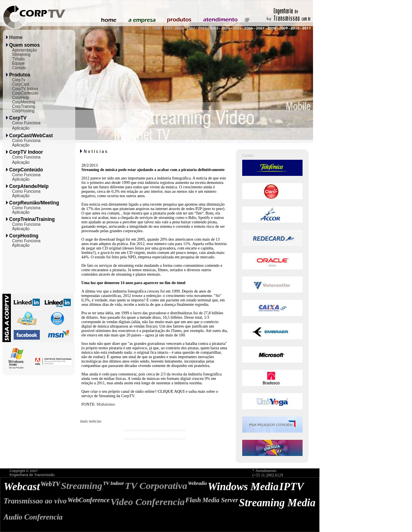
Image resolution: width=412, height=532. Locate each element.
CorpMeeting (24, 102)
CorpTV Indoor (25, 89)
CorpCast (21, 84)
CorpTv (19, 80)
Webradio (197, 483)
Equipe (18, 63)
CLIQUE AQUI (171, 391)
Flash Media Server (212, 500)
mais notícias (91, 421)
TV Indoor (113, 483)
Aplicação (21, 128)
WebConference (89, 500)
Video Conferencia (147, 502)
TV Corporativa (156, 486)
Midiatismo (106, 404)
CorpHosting (23, 111)
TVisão (18, 59)
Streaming (21, 55)
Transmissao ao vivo (35, 501)
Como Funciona (26, 123)
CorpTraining (24, 106)
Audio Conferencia (33, 517)
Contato (19, 68)
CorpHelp (21, 98)
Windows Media (243, 487)
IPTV (291, 487)
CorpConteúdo (25, 93)
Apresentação (25, 50)
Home (16, 37)
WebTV (50, 484)
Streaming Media (277, 503)
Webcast (22, 487)
